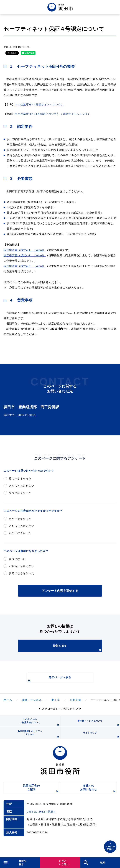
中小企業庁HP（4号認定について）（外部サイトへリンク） (53, 114)
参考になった (17, 559)
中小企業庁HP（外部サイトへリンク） (39, 104)
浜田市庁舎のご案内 (41, 789)
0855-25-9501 (27, 415)
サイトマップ (102, 735)
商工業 (56, 700)
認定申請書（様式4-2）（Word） (25, 255)
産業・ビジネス (32, 700)
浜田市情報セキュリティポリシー (39, 734)
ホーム (8, 700)
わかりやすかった (20, 519)
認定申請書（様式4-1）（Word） (25, 250)
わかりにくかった (20, 533)
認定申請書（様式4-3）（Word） (25, 266)
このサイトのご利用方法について (40, 722)
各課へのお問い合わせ (98, 789)
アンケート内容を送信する (60, 591)
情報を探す (77, 648)
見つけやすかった (20, 479)
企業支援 (76, 700)
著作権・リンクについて (99, 723)
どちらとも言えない (22, 486)
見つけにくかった (20, 493)
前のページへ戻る (49, 679)
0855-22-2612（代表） (41, 812)
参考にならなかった (22, 573)
